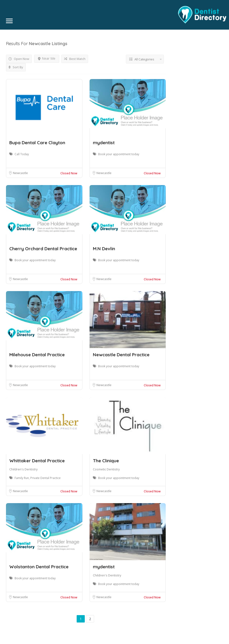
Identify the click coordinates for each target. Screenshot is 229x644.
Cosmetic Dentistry (106, 469)
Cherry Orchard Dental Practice (43, 249)
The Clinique (106, 461)
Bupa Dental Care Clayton (37, 143)
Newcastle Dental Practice (121, 355)
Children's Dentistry (24, 469)
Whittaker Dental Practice (37, 461)
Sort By (16, 67)
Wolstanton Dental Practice (39, 567)
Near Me (47, 58)
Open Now (19, 59)
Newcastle (20, 173)
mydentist (104, 143)
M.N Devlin (104, 249)
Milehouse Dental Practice (37, 355)
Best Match (75, 59)
